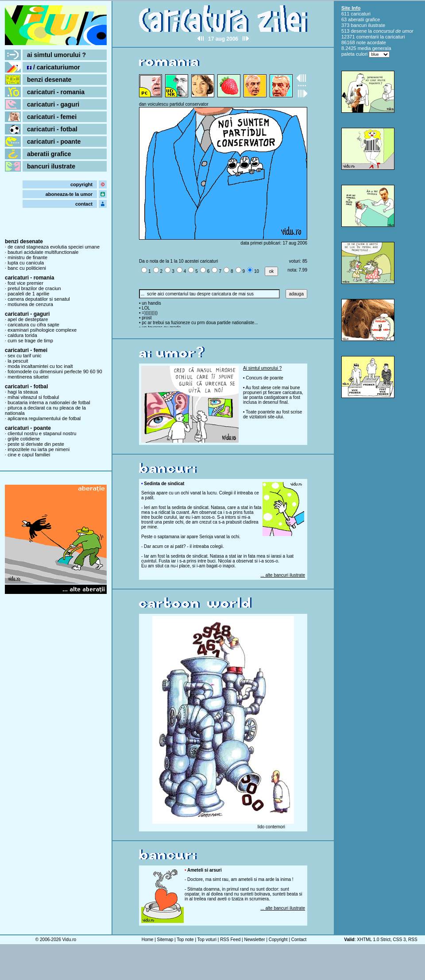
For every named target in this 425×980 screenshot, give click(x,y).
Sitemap (165, 940)
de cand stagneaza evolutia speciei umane (54, 247)
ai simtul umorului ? (56, 55)
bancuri (359, 25)
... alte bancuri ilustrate (283, 575)
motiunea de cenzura (30, 304)
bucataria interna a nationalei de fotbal (49, 402)
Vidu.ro (70, 940)
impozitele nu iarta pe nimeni (39, 449)
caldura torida (22, 335)
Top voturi (207, 940)
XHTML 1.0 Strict (374, 940)
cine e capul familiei (29, 455)
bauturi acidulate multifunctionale (43, 252)
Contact (299, 940)
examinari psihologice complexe (42, 330)
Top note (185, 940)
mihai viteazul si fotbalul (33, 397)
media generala (375, 48)
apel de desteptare (28, 319)
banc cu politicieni (27, 268)
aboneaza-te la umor (69, 194)
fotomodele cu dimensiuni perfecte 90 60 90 (55, 371)
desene (359, 31)
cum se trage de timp (30, 341)
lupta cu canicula (26, 263)
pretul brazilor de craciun (34, 288)
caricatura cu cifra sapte (33, 325)
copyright (81, 184)
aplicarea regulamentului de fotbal (44, 418)
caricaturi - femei (52, 117)
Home (148, 940)
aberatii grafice (49, 154)
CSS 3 (400, 940)
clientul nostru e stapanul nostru (42, 433)
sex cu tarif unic (24, 356)
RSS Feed (230, 940)
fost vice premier (25, 283)
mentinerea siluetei (28, 377)
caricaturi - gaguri (53, 104)
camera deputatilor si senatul (39, 299)
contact (84, 204)
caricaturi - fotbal (52, 129)
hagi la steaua (23, 392)
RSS (413, 940)
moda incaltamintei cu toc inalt (40, 366)
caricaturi (361, 14)
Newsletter (254, 940)
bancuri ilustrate (51, 166)
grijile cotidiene (24, 439)
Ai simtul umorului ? (262, 368)
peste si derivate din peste (36, 444)
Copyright (278, 940)
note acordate (371, 42)
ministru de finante (27, 257)
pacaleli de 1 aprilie (28, 294)
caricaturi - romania (56, 92)
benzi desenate (49, 80)
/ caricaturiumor (54, 67)
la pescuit (18, 361)
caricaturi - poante (54, 142)
